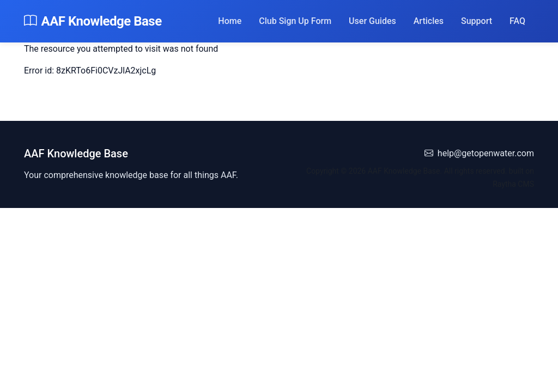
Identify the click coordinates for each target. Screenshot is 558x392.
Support (477, 21)
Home (230, 21)
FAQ (517, 21)
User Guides (372, 21)
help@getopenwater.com (479, 153)
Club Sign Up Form (295, 21)
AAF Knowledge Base (93, 21)
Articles (429, 21)
